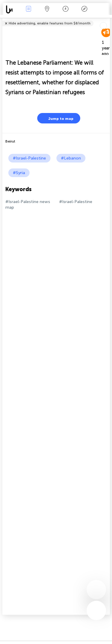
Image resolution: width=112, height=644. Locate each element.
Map (47, 9)
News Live (28, 9)
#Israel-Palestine (29, 158)
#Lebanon (71, 158)
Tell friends (107, 20)
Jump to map (57, 118)
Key (84, 9)
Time (66, 9)
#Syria (19, 173)
